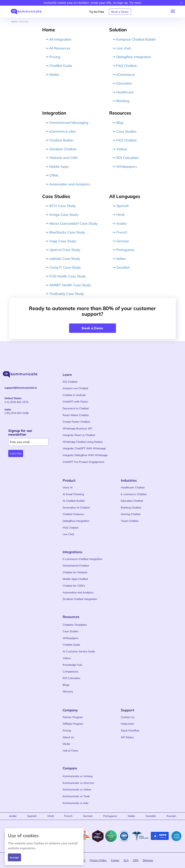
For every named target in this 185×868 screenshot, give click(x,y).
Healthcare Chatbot (133, 487)
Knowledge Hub (72, 665)
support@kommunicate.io (21, 388)
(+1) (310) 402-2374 (16, 400)
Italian (131, 816)
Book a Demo (120, 12)
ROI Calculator (71, 678)
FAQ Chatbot (71, 528)
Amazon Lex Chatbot (75, 388)
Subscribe (16, 453)
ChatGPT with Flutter (75, 402)
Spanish (32, 816)
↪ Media (52, 74)
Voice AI (68, 487)
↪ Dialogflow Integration (132, 57)
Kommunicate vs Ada (75, 803)
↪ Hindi (119, 215)
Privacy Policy (98, 860)
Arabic (13, 816)
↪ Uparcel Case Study (63, 250)
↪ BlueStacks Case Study (65, 232)
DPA (136, 860)
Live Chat (68, 534)
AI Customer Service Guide (79, 651)
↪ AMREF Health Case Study (68, 285)
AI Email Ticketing (73, 494)
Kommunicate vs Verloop (78, 776)
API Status (127, 737)
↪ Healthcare (123, 92)
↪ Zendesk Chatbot (61, 149)
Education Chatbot (132, 501)
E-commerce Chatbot (134, 494)
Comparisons (71, 672)
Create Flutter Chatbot (76, 422)
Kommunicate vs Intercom (78, 783)
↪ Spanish (121, 206)
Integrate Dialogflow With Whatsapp (85, 455)
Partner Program (73, 717)
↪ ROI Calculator (126, 158)
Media (66, 744)
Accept (14, 857)
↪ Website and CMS (62, 158)
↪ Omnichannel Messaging (67, 123)
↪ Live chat (122, 48)
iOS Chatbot (70, 382)
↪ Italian (119, 259)
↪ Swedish (121, 267)
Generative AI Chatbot (76, 508)
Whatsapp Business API (77, 428)
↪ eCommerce (124, 74)
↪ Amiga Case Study (62, 215)
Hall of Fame (70, 751)
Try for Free (97, 12)
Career (115, 860)
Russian (171, 816)
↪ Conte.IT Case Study (63, 267)
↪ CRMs (52, 175)
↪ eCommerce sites (61, 131)
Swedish (151, 816)
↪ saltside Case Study (63, 259)
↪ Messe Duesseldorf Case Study (72, 223)
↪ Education (122, 83)
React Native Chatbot (76, 415)
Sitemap (148, 860)
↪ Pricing (53, 57)
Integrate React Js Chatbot (79, 435)
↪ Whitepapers (125, 167)
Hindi (51, 816)
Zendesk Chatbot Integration (80, 599)
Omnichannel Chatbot (76, 566)
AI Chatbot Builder (74, 501)
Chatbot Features (73, 514)
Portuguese (110, 816)
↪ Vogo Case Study (61, 241)
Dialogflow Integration (76, 521)
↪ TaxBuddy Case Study (65, 294)
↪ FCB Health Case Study (66, 276)
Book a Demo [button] (92, 328)
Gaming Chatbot (131, 514)
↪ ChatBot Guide (59, 66)
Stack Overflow (130, 731)
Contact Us (128, 717)
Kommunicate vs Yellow (77, 789)
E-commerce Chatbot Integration (82, 559)
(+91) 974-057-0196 (17, 411)
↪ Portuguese (123, 250)
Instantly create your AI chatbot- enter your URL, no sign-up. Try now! (92, 3)
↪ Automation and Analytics (68, 184)
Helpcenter (127, 724)
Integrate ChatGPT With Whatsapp (84, 448)
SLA (126, 860)
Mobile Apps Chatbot (75, 579)
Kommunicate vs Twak (76, 796)
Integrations (73, 552)
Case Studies (71, 631)
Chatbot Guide (71, 645)
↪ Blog (118, 123)
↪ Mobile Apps (57, 167)
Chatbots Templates (75, 625)
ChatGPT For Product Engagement (83, 462)
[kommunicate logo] (28, 12)
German (88, 816)
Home (14, 22)
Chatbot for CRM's (74, 586)
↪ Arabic (120, 223)
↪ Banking (121, 101)
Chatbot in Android (74, 395)
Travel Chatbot (130, 521)
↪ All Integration (59, 39)
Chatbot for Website (75, 572)
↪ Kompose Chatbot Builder (134, 39)
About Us (68, 737)
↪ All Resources (58, 48)
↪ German (121, 241)
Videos (67, 658)
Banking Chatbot (131, 508)
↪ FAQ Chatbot (125, 66)
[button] (174, 11)
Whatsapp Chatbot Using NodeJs (83, 442)
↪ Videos (120, 149)
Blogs (66, 685)
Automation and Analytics (78, 592)
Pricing (67, 731)
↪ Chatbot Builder (60, 140)
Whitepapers (71, 638)
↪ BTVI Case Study (61, 206)
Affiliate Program (73, 724)
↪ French (120, 232)
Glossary (68, 691)
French (68, 816)
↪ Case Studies (125, 131)
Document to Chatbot (76, 408)
